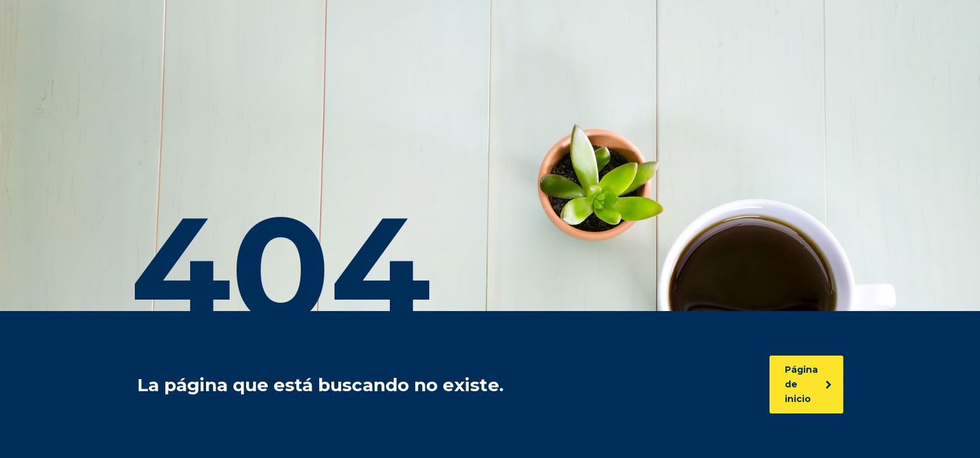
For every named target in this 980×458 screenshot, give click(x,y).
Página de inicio (808, 384)
